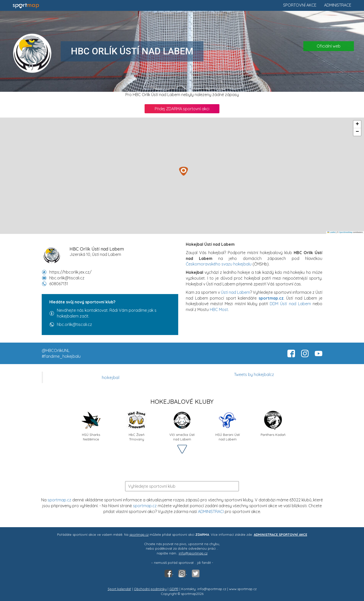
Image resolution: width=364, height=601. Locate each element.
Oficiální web (329, 46)
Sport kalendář (119, 589)
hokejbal (111, 377)
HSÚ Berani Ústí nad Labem (228, 425)
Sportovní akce (300, 5)
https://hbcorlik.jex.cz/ (70, 272)
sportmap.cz (59, 500)
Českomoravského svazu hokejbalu (219, 264)
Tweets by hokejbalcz (254, 374)
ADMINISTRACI (211, 511)
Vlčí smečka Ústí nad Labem (182, 425)
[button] (184, 171)
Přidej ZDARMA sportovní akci (182, 109)
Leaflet (331, 232)
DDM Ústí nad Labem (290, 304)
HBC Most (219, 309)
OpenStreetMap (346, 232)
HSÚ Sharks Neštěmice (91, 425)
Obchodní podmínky (150, 589)
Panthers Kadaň (273, 423)
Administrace (338, 5)
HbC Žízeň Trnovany (136, 425)
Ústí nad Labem (235, 292)
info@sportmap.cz (193, 553)
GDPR (174, 589)
